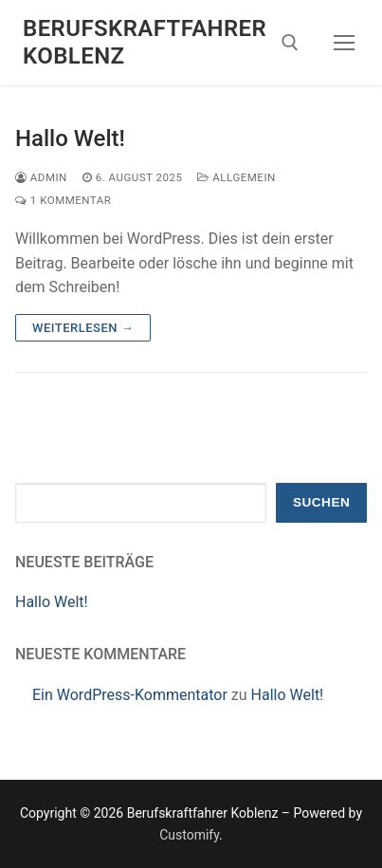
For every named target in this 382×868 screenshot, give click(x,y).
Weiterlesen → (83, 328)
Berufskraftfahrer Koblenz (145, 42)
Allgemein (236, 177)
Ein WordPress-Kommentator (130, 695)
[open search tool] (290, 43)
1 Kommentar (63, 200)
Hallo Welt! (70, 139)
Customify (189, 835)
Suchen (321, 502)
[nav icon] (344, 43)
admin (41, 177)
